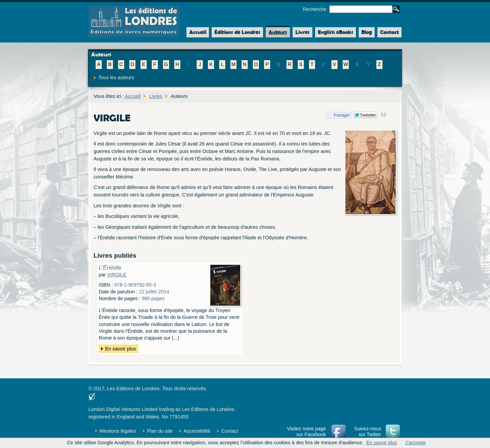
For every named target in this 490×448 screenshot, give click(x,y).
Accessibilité (197, 431)
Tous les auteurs (116, 77)
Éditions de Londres (237, 32)
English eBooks (336, 32)
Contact (389, 32)
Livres (303, 32)
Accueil (196, 32)
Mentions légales (118, 431)
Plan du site (160, 431)
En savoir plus (120, 349)
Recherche (314, 9)
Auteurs (278, 32)
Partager (338, 115)
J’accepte (416, 443)
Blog (367, 32)
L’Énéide (110, 268)
